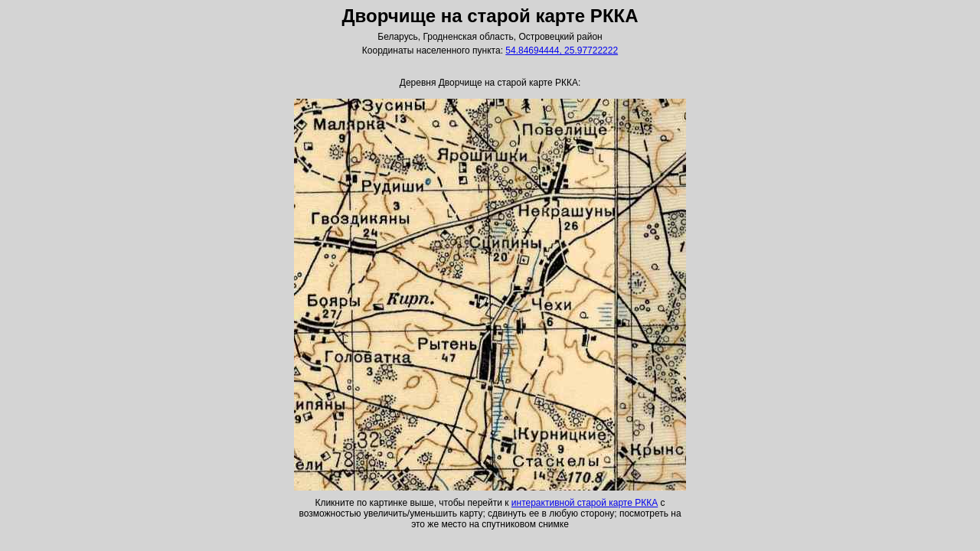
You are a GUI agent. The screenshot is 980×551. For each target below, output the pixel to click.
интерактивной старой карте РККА (585, 503)
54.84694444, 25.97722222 (562, 51)
